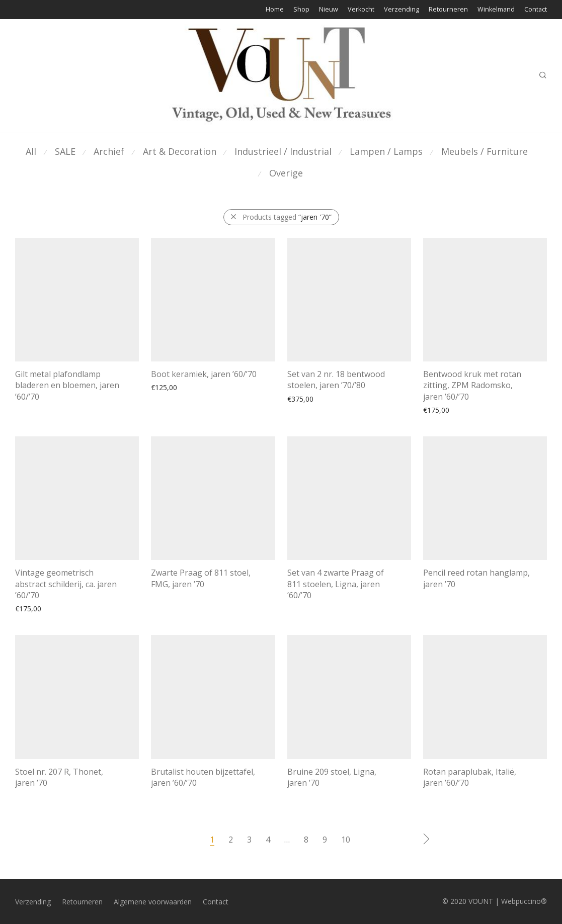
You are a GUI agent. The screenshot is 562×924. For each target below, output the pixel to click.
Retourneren (448, 10)
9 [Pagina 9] (325, 839)
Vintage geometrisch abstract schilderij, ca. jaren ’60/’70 (66, 583)
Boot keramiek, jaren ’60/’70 (204, 374)
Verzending (402, 10)
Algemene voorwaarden (153, 901)
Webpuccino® (524, 900)
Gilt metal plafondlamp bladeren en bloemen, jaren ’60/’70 (67, 385)
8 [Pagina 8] (306, 839)
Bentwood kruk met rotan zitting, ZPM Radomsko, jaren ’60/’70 (472, 384)
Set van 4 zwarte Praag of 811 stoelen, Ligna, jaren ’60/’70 (336, 583)
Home (275, 10)
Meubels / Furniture (485, 151)
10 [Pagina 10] (346, 839)
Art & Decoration (180, 151)
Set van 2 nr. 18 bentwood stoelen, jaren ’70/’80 (336, 380)
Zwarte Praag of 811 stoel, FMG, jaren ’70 (201, 578)
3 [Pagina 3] (249, 839)
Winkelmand (496, 10)
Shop (301, 10)
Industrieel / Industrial (283, 151)
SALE (65, 151)
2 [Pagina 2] (231, 839)
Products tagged (287, 217)
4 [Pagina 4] (268, 839)
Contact (536, 10)
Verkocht (361, 10)
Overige (286, 173)
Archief (109, 151)
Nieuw (329, 10)
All (31, 151)
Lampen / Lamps (386, 151)
